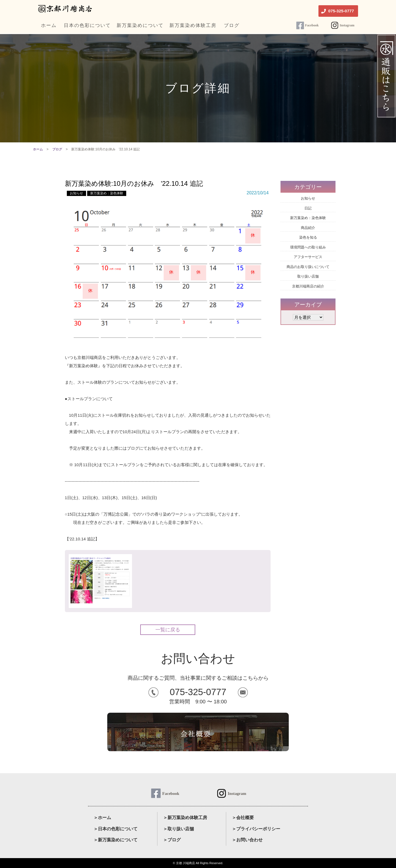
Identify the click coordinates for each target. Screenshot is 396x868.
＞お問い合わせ (247, 840)
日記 (308, 208)
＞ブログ (172, 840)
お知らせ (76, 193)
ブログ (57, 149)
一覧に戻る (168, 630)
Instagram (347, 25)
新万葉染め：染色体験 (107, 193)
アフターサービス (308, 257)
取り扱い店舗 (308, 276)
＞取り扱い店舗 (178, 829)
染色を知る (308, 237)
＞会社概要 (243, 818)
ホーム (38, 149)
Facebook (312, 25)
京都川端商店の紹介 (308, 286)
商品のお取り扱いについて (308, 267)
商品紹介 (308, 228)
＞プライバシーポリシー (256, 829)
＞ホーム (102, 818)
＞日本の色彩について (116, 829)
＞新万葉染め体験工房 (185, 818)
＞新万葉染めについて (116, 840)
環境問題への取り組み (308, 247)
